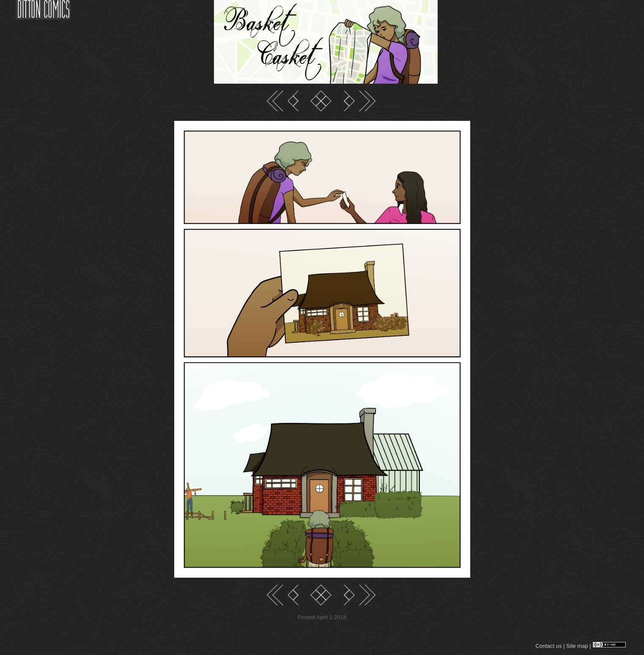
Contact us (548, 646)
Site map (577, 646)
